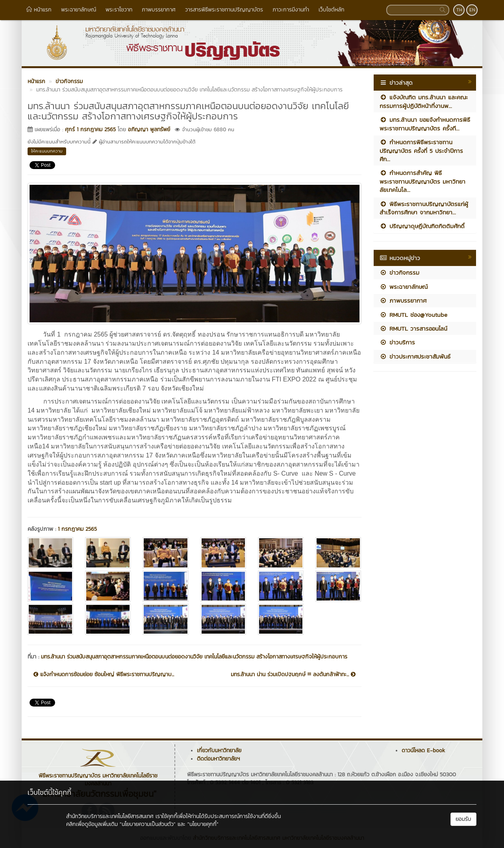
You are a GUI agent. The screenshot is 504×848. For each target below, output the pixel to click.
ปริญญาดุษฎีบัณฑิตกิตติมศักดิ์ (422, 226)
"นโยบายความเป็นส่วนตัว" (148, 824)
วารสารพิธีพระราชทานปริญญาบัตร (224, 10)
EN (472, 10)
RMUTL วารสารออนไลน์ (413, 328)
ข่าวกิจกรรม (399, 272)
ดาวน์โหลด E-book (423, 750)
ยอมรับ (463, 819)
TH (459, 10)
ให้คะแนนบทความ (47, 151)
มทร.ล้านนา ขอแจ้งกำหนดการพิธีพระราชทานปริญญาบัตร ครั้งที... (425, 124)
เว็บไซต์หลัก (332, 10)
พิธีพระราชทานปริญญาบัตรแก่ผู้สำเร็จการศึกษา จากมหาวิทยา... (424, 208)
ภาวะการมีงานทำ (291, 10)
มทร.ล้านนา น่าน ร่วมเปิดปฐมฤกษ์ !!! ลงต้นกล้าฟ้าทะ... (293, 675)
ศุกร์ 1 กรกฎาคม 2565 (90, 129)
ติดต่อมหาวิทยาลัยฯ (218, 759)
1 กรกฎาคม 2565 (77, 529)
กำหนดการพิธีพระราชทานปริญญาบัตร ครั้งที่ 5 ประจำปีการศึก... (421, 151)
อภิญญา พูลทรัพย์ (149, 129)
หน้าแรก (39, 10)
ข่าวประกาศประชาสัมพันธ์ (415, 356)
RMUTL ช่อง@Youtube (413, 315)
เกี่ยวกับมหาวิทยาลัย (219, 750)
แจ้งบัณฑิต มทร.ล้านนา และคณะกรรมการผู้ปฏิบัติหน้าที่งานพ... (424, 101)
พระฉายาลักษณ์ (79, 10)
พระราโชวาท (119, 10)
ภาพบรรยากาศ (159, 10)
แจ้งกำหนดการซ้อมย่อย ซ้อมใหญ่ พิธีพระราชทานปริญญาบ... (104, 675)
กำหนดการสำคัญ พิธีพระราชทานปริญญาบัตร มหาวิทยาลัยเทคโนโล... (422, 181)
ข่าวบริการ (397, 342)
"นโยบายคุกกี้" (203, 824)
